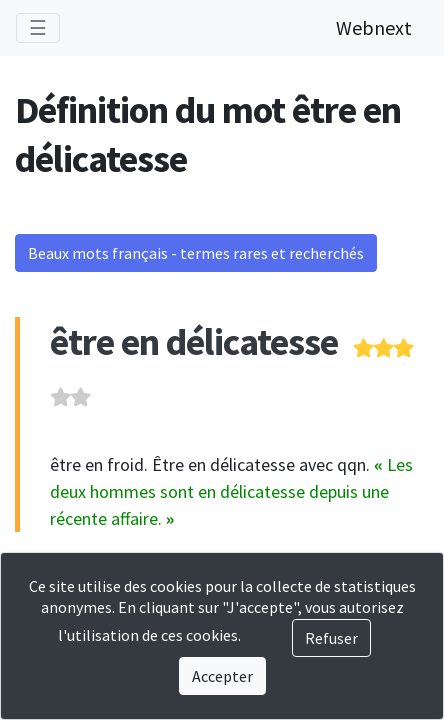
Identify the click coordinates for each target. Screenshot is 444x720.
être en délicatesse (194, 341)
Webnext (374, 27)
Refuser (331, 638)
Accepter (222, 676)
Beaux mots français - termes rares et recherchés (196, 253)
